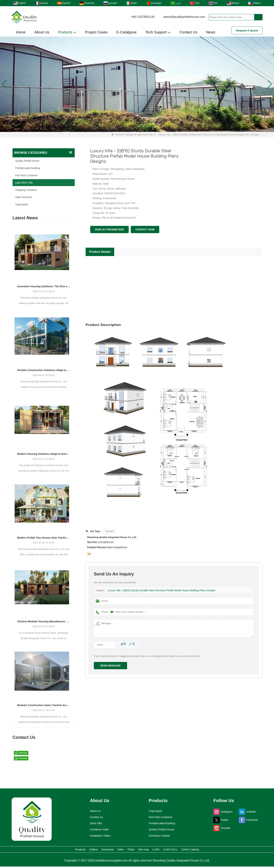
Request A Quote (247, 30)
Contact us (94, 817)
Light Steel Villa (145, 135)
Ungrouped (22, 204)
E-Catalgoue (126, 32)
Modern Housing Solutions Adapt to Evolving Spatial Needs (44, 454)
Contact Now (145, 229)
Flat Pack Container (26, 175)
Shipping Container (26, 190)
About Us (42, 32)
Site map (151, 850)
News (211, 32)
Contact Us (188, 32)
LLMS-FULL (196, 850)
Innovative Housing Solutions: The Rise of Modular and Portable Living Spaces (44, 286)
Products (67, 32)
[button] (133, 127)
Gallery (65, 850)
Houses (110, 531)
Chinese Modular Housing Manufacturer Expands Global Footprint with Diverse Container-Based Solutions (44, 621)
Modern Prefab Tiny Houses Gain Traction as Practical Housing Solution (44, 538)
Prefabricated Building (28, 168)
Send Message (110, 666)
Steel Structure (24, 197)
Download (89, 850)
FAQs (130, 850)
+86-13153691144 (143, 17)
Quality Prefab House (27, 161)
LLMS (172, 850)
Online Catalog (227, 850)
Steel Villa (94, 823)
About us (93, 811)
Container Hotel (98, 829)
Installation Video (99, 836)
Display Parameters (109, 229)
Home (21, 32)
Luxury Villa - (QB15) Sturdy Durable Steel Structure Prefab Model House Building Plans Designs (158, 590)
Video (111, 850)
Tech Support (158, 32)
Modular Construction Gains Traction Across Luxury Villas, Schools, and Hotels (44, 705)
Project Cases (96, 32)
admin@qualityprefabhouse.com (184, 17)
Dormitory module (159, 836)
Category (129, 135)
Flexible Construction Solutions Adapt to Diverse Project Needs (44, 370)
